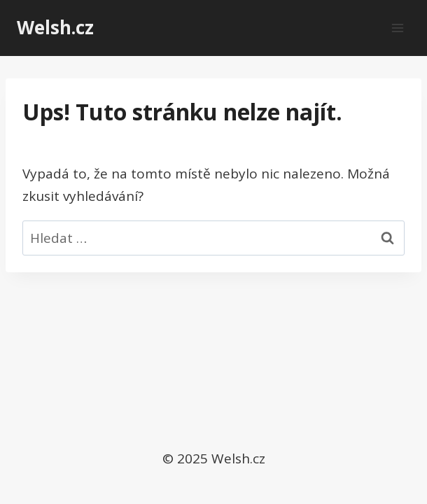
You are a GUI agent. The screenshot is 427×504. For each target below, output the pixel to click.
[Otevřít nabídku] (397, 28)
